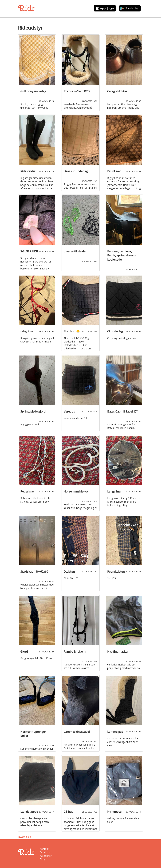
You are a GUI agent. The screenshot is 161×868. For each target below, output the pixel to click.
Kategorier (46, 856)
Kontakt (44, 849)
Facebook (45, 852)
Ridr (27, 8)
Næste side (24, 837)
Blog (42, 859)
